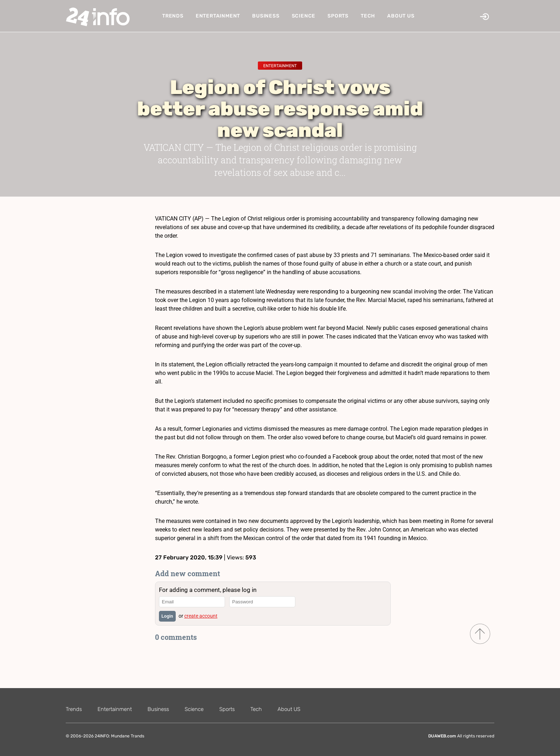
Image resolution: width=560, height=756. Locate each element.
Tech (368, 16)
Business (266, 16)
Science (304, 16)
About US (401, 16)
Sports (338, 16)
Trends (173, 16)
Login (167, 616)
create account (201, 616)
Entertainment (218, 16)
